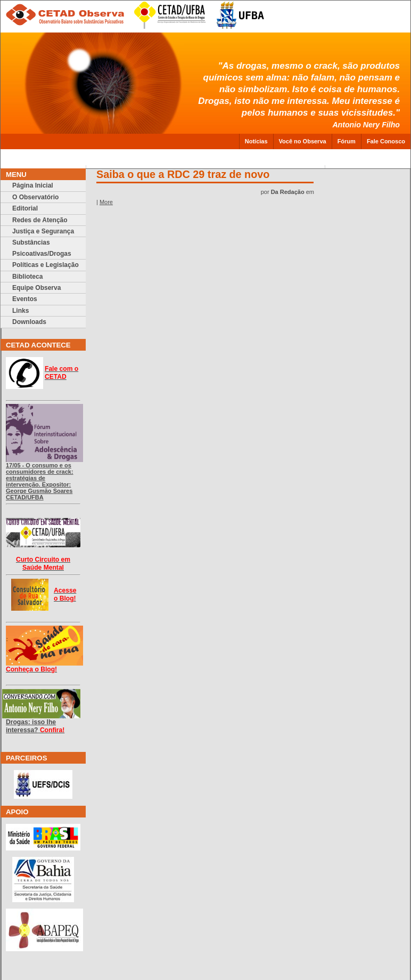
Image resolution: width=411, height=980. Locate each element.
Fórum (347, 141)
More (106, 202)
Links (20, 311)
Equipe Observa (36, 288)
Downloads (29, 322)
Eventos (25, 299)
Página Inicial (33, 185)
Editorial (25, 208)
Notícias (256, 141)
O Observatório (35, 197)
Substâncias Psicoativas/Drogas (42, 248)
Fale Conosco (386, 141)
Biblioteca (27, 277)
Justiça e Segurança (43, 231)
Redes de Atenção (40, 220)
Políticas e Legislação (46, 265)
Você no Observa (303, 141)
